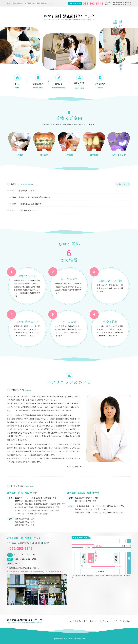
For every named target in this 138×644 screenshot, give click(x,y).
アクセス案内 (100, 86)
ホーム (17, 86)
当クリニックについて (79, 85)
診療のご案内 (38, 86)
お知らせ (59, 86)
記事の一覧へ (123, 184)
